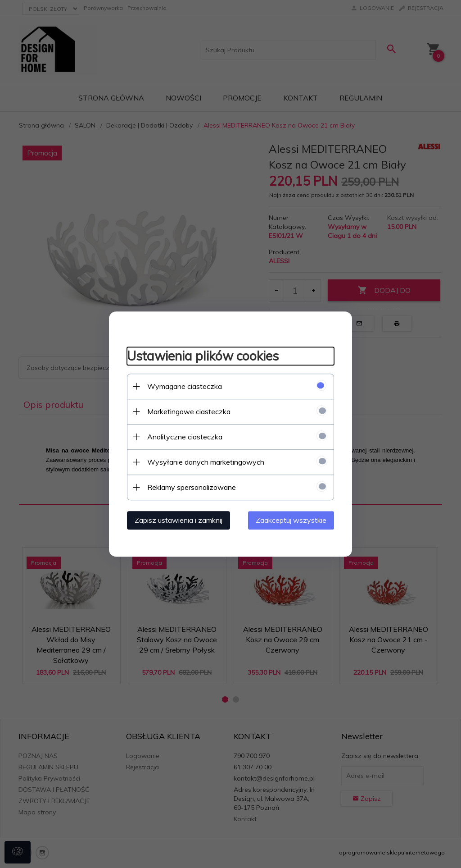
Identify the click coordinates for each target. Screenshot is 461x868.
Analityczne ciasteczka (185, 437)
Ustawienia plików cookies (203, 356)
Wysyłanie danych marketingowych (206, 462)
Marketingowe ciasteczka (189, 411)
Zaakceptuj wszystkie (291, 520)
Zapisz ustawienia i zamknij (179, 520)
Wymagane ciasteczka (185, 386)
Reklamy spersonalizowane (192, 487)
